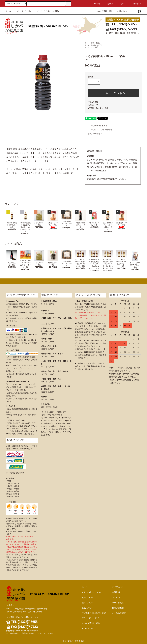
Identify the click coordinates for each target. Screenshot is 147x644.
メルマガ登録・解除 (102, 11)
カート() (135, 4)
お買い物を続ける (93, 134)
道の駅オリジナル (97, 45)
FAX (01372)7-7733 (121, 29)
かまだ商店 (95, 47)
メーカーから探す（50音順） (47, 11)
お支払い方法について (92, 592)
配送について (88, 597)
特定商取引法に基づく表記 (98, 108)
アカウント (94, 4)
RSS (84, 628)
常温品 (98, 43)
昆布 (92, 43)
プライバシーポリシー (92, 618)
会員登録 (108, 4)
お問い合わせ (121, 11)
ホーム (8, 11)
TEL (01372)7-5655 (121, 24)
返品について (93, 105)
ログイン (121, 4)
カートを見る (118, 603)
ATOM (90, 628)
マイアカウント (119, 587)
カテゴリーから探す (22, 11)
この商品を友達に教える (96, 126)
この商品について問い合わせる (98, 130)
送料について (88, 603)
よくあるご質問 (119, 613)
